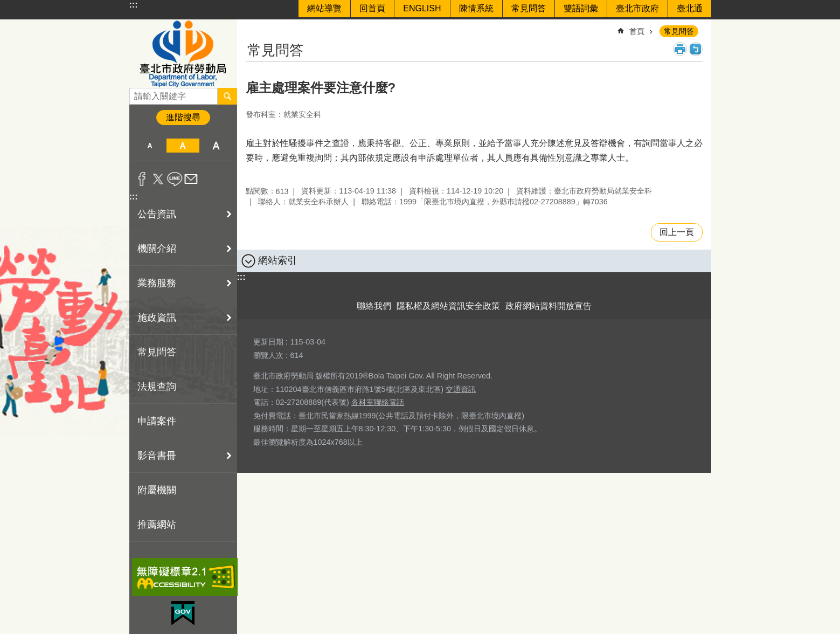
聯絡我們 (374, 306)
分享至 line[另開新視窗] (175, 179)
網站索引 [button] (277, 260)
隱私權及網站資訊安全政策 (448, 306)
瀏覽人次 (268, 355)
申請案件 (157, 421)
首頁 (637, 31)
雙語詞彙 (581, 8)
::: (134, 5)
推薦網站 (157, 525)
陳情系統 (476, 8)
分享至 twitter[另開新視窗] (158, 179)
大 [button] (216, 146)
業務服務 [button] (157, 283)
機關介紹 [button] (157, 249)
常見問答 (529, 8)
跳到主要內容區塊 (6, 6)
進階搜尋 (183, 117)
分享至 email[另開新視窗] (191, 179)
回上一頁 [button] (677, 232)
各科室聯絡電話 (378, 402)
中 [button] (183, 146)
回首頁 (372, 8)
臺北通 (690, 8)
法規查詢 (157, 387)
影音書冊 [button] (157, 456)
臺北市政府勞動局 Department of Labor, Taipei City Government (183, 54)
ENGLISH (422, 8)
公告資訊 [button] (157, 214)
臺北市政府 (637, 8)
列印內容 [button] (680, 49)
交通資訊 (461, 389)
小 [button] (150, 146)
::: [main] (253, 27)
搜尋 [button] (227, 96)
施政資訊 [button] (157, 318)
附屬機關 (157, 490)
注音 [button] (696, 49)
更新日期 (268, 342)
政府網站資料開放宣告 (549, 306)
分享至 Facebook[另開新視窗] (142, 179)
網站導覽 (324, 8)
